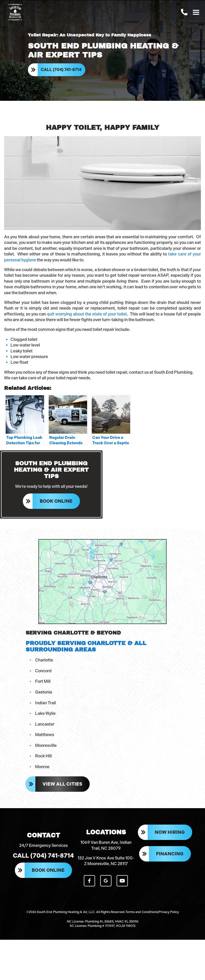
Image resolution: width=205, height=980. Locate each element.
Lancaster (45, 724)
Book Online (56, 501)
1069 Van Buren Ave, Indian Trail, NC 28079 (106, 845)
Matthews (45, 735)
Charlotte (44, 660)
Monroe (42, 767)
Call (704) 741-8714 (61, 70)
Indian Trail (45, 703)
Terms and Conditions (141, 912)
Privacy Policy (169, 912)
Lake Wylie (45, 713)
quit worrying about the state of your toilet (87, 314)
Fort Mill (43, 681)
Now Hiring (170, 832)
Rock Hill (43, 756)
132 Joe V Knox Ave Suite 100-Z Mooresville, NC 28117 (106, 861)
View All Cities (62, 784)
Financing (170, 854)
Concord (43, 671)
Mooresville (46, 745)
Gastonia (44, 692)
